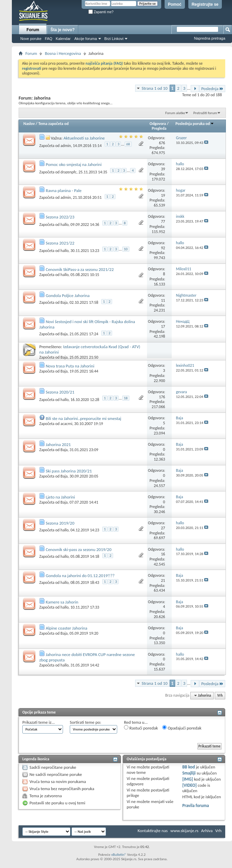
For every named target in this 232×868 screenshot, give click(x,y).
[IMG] (188, 779)
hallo (65, 224)
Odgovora (158, 124)
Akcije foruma (86, 39)
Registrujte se (205, 4)
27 (163, 528)
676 (162, 143)
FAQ (48, 39)
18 (126, 398)
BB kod (188, 767)
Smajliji (189, 773)
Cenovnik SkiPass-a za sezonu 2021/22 (80, 269)
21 (163, 580)
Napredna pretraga (210, 38)
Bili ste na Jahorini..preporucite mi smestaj (83, 418)
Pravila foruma (196, 806)
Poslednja (212, 89)
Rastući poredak (141, 728)
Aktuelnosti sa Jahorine (84, 138)
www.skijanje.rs (184, 831)
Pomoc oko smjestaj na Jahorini (74, 164)
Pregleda (159, 128)
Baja (64, 302)
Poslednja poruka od (195, 124)
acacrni (67, 424)
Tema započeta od (53, 124)
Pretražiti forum (205, 113)
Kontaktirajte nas (153, 831)
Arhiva (207, 831)
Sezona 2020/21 (60, 392)
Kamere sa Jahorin (62, 602)
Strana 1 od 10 (154, 88)
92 (163, 248)
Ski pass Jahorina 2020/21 (69, 471)
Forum (33, 30)
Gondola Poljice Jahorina (68, 295)
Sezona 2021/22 (60, 243)
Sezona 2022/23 (60, 217)
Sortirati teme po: (86, 722)
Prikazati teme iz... (39, 722)
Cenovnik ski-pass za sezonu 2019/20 (79, 549)
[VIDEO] (189, 785)
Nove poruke (31, 39)
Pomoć (175, 4)
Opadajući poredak (182, 728)
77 (163, 221)
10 (126, 249)
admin (66, 146)
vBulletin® (119, 855)
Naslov (29, 124)
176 (162, 397)
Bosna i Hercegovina (63, 53)
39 (163, 169)
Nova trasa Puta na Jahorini (70, 366)
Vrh (220, 695)
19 (163, 195)
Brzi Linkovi (114, 39)
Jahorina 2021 (58, 444)
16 (163, 554)
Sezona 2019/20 (60, 523)
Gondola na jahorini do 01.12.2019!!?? (80, 576)
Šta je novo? (62, 30)
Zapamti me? (101, 12)
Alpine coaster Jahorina (67, 628)
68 (128, 144)
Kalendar (63, 39)
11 (163, 300)
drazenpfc (69, 172)
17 (163, 326)
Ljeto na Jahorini (60, 497)
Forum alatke (175, 113)
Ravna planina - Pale (64, 190)
